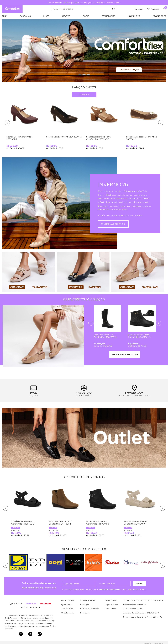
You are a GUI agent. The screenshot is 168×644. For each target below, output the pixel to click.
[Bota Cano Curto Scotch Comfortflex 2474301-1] (65, 511)
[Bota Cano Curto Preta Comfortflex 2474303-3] (103, 511)
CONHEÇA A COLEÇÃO (112, 224)
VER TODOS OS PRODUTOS (125, 354)
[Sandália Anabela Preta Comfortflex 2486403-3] (28, 511)
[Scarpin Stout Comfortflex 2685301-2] (64, 125)
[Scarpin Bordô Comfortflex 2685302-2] (24, 125)
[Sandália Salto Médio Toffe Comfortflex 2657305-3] (104, 125)
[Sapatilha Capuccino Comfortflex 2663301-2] (144, 125)
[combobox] (84, 9)
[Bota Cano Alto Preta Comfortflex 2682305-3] (108, 327)
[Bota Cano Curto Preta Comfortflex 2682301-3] (142, 327)
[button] (80, 75)
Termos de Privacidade (109, 589)
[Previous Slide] (5, 51)
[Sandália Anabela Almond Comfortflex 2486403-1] (140, 511)
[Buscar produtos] (113, 9)
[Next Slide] (163, 51)
